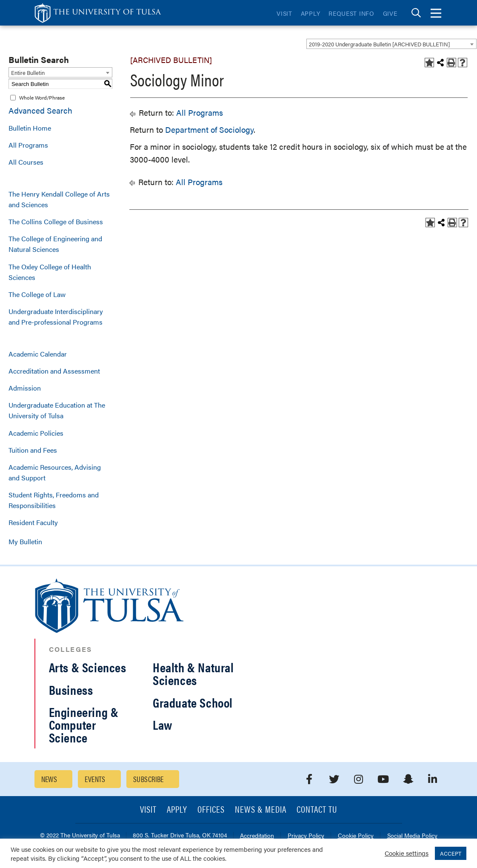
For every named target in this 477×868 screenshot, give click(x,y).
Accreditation (257, 836)
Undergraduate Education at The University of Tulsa (57, 410)
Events (95, 779)
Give (390, 13)
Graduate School (193, 702)
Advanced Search (40, 110)
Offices (211, 810)
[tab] (416, 13)
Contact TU (317, 810)
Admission (25, 388)
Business (71, 690)
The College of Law (37, 294)
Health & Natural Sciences (193, 673)
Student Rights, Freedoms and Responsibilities (54, 500)
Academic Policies (36, 433)
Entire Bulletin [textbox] (28, 73)
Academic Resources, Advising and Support (55, 472)
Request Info (351, 13)
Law (163, 724)
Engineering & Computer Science (84, 724)
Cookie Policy (356, 836)
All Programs (28, 145)
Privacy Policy (306, 836)
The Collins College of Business (56, 221)
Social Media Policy (412, 836)
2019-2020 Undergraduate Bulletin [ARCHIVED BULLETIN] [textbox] (379, 44)
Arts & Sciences (88, 667)
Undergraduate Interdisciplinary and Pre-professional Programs (56, 317)
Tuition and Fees (33, 450)
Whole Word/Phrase (42, 97)
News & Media (261, 810)
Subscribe (149, 779)
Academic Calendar (38, 354)
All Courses (26, 162)
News (49, 779)
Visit (284, 13)
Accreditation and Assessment (54, 371)
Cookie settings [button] (407, 853)
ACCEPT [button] (451, 853)
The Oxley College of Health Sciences (50, 272)
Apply (311, 13)
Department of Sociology (209, 130)
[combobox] (391, 44)
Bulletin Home (30, 128)
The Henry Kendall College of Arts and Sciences (59, 199)
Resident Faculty (33, 522)
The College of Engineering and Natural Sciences (55, 244)
